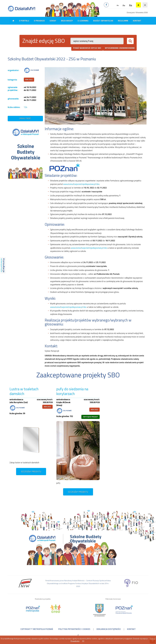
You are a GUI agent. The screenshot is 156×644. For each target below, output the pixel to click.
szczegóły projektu (31, 472)
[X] (83, 641)
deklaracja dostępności (109, 629)
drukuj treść (25, 118)
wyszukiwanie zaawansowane (120, 48)
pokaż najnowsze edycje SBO (87, 48)
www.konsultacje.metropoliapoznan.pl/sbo (81, 184)
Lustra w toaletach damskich (24, 391)
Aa (118, 5)
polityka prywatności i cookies (74, 629)
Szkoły (53, 21)
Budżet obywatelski (103, 21)
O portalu (24, 21)
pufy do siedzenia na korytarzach (72, 391)
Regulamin (123, 21)
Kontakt (137, 21)
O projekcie (39, 21)
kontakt (131, 629)
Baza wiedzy (67, 21)
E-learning (83, 21)
